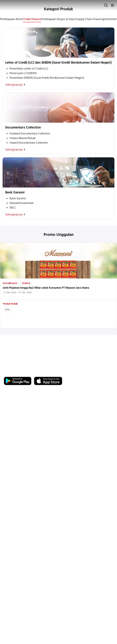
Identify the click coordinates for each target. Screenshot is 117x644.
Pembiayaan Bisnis (12, 19)
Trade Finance (32, 19)
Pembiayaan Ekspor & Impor (58, 19)
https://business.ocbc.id (19, 374)
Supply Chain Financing (90, 19)
